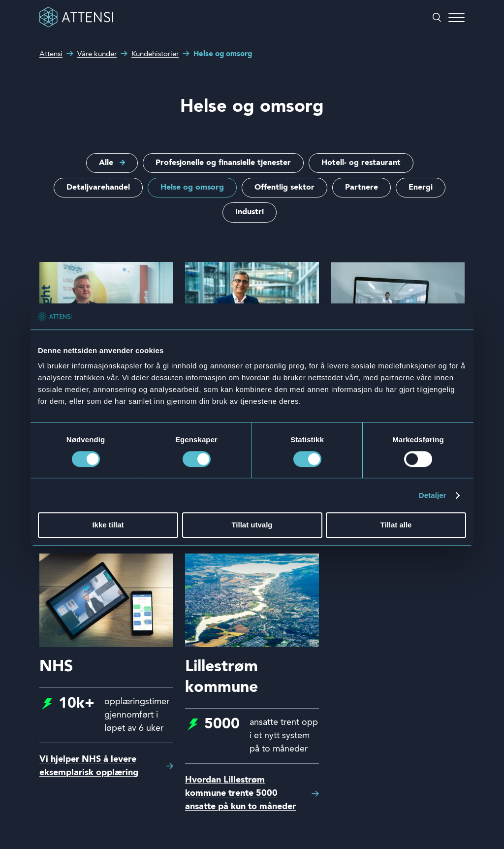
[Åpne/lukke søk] (437, 18)
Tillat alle (396, 525)
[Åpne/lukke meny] (457, 18)
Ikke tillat (108, 525)
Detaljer (433, 495)
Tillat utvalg (252, 525)
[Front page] (76, 26)
